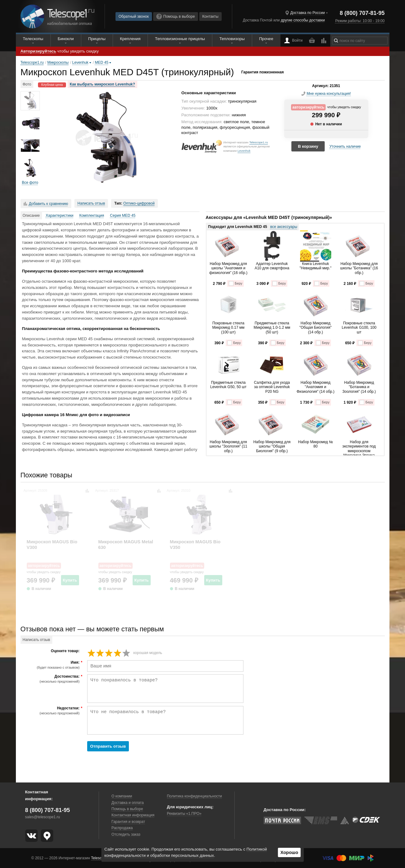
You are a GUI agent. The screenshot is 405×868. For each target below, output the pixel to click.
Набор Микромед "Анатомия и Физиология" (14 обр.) (316, 387)
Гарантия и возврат (128, 822)
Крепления (130, 39)
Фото (27, 84)
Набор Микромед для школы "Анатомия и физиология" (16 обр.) (228, 268)
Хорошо (289, 852)
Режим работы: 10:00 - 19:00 (360, 21)
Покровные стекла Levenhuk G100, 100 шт (359, 328)
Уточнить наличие (345, 146)
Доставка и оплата (128, 803)
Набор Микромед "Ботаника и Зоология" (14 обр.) (359, 387)
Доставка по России (307, 13)
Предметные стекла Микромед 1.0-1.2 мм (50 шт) (272, 328)
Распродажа (122, 828)
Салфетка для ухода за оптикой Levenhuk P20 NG (272, 387)
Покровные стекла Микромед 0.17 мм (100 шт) (228, 328)
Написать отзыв (91, 203)
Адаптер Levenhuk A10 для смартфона (272, 266)
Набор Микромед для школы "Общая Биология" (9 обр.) (272, 446)
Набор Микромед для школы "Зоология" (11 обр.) (228, 446)
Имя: (51, 665)
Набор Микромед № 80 (315, 444)
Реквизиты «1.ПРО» (184, 814)
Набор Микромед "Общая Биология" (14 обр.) (316, 328)
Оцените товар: (65, 651)
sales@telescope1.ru (43, 817)
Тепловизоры (232, 39)
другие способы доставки (303, 20)
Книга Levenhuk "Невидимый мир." (316, 266)
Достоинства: (51, 679)
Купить (70, 580)
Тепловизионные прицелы (180, 39)
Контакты (210, 16)
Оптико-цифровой (139, 203)
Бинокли (66, 39)
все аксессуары (284, 227)
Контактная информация (133, 815)
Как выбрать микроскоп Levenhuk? (102, 84)
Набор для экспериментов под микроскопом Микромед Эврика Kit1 (359, 448)
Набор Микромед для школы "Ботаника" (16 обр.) (359, 268)
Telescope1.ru (259, 142)
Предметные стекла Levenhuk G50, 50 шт (228, 385)
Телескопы (33, 39)
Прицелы (97, 39)
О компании (122, 796)
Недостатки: (51, 711)
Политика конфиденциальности (194, 796)
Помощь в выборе (176, 16)
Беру (235, 283)
